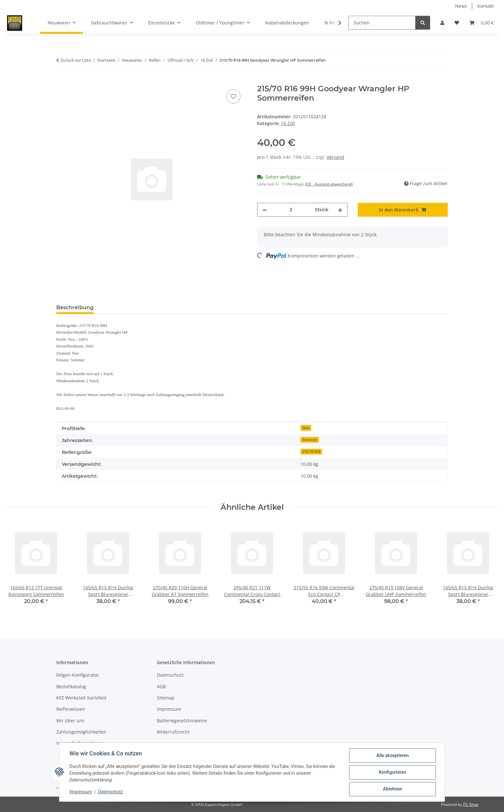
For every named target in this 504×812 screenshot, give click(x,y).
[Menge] (291, 210)
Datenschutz (111, 792)
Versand (335, 157)
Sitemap (166, 698)
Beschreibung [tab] (75, 307)
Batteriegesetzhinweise (182, 721)
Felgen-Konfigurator (78, 675)
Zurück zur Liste (76, 60)
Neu (306, 428)
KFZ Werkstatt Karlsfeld (81, 698)
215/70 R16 (311, 452)
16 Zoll (288, 123)
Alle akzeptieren (392, 756)
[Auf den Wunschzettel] (233, 96)
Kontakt (486, 6)
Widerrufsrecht (173, 732)
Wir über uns (70, 721)
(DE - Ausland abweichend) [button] (329, 184)
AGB (161, 686)
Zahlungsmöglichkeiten (81, 732)
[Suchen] (382, 23)
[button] (442, 23)
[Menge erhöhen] (340, 210)
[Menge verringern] (265, 210)
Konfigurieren (392, 772)
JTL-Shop (471, 804)
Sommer (310, 440)
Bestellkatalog (71, 686)
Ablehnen (392, 789)
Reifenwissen (71, 709)
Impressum (81, 792)
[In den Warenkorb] (61, 81)
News (461, 6)
